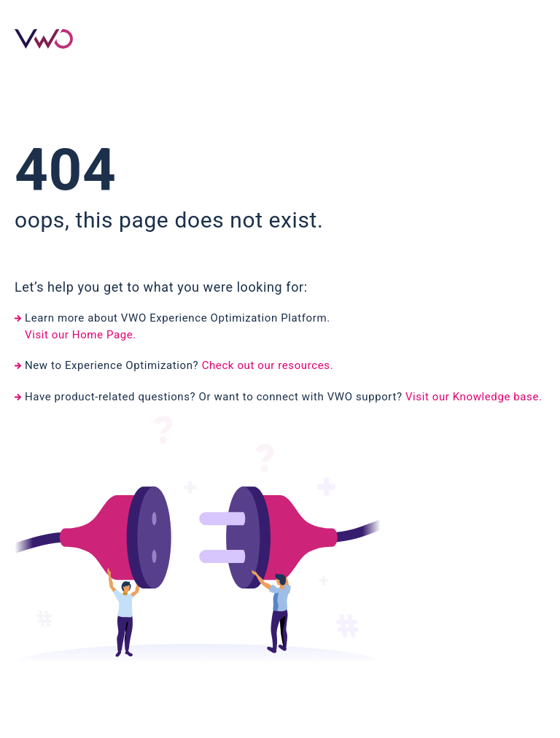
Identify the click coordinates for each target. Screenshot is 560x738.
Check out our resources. (268, 365)
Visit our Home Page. (81, 335)
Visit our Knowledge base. (474, 397)
